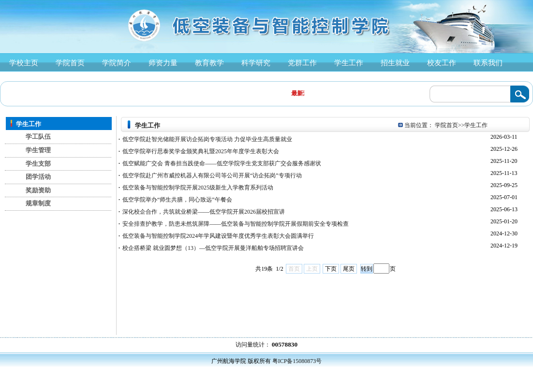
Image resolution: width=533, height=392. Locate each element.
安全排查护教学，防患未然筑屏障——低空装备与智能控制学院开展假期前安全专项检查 (234, 224)
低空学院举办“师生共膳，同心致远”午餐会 (175, 200)
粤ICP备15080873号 (297, 361)
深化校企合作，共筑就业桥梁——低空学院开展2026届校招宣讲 (202, 212)
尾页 (349, 269)
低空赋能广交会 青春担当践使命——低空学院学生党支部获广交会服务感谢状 (220, 163)
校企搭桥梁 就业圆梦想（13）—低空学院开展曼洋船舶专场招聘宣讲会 (211, 248)
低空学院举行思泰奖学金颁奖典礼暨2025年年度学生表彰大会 (199, 151)
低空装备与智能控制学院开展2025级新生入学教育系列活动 (196, 188)
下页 (331, 269)
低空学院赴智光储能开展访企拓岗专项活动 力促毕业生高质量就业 (205, 139)
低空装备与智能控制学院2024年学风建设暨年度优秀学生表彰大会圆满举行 (216, 236)
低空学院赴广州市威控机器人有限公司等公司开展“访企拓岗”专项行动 (210, 175)
